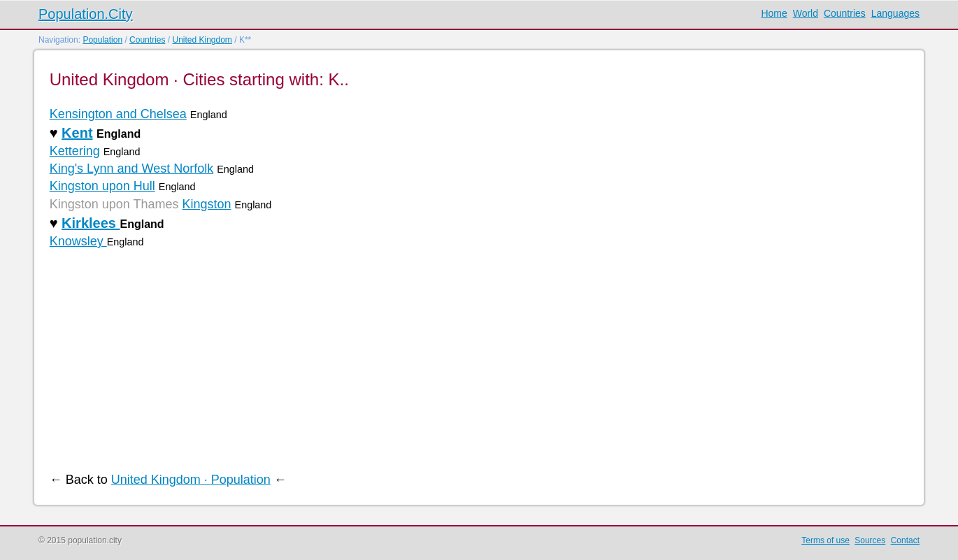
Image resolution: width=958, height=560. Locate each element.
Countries (845, 13)
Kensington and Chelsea (118, 114)
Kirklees (91, 223)
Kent (77, 133)
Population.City (86, 14)
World (806, 13)
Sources (870, 540)
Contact (905, 540)
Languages (895, 13)
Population (102, 40)
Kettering (75, 151)
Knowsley (78, 241)
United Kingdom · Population (191, 480)
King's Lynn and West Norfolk (132, 168)
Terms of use (825, 540)
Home (774, 13)
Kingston (206, 204)
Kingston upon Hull (102, 186)
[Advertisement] (469, 361)
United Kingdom (202, 40)
